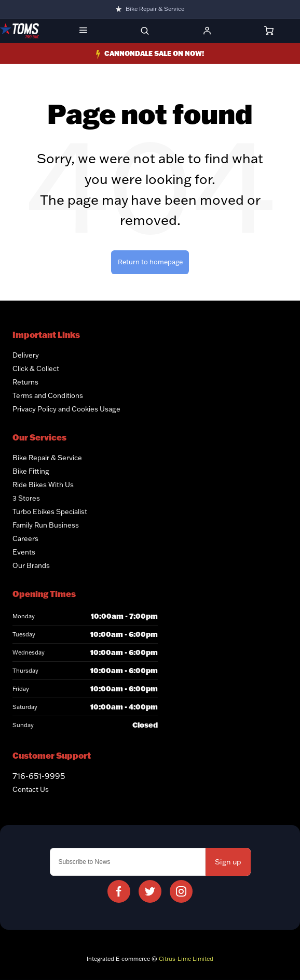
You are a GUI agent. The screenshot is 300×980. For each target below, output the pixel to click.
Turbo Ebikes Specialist (50, 512)
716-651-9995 (39, 776)
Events (24, 552)
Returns (25, 382)
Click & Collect (36, 368)
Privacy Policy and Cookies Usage (66, 409)
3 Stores (26, 498)
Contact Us (31, 789)
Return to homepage (150, 262)
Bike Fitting (31, 471)
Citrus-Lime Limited (186, 959)
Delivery (26, 355)
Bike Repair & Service (155, 9)
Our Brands (31, 565)
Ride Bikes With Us (43, 485)
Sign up (228, 862)
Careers (25, 538)
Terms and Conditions (48, 395)
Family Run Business (46, 525)
